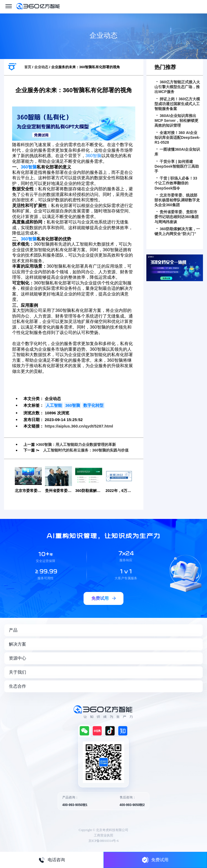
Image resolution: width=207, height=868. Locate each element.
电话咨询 (52, 860)
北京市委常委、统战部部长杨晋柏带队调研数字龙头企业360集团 (177, 200)
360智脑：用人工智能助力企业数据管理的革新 (77, 445)
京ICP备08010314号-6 (104, 841)
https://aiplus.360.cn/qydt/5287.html (79, 426)
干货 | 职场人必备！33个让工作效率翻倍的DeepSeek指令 (176, 183)
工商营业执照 (103, 835)
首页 (28, 67)
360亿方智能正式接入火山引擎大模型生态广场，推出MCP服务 (177, 87)
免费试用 (155, 860)
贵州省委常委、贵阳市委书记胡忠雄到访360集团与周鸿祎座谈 (176, 217)
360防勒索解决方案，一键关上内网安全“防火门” (177, 231)
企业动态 (41, 67)
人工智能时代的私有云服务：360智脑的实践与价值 (86, 450)
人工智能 (54, 405)
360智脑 (93, 156)
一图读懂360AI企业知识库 (177, 152)
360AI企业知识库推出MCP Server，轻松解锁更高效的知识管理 (176, 120)
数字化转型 (93, 405)
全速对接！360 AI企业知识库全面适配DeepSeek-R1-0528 (177, 137)
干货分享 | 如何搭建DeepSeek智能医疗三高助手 (177, 166)
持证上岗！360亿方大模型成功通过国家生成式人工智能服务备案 (177, 104)
